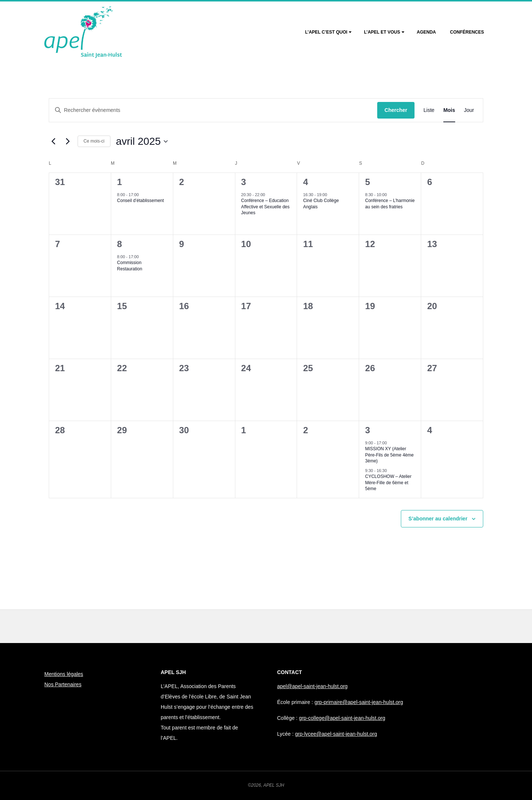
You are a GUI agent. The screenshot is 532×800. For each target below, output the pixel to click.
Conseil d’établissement (141, 201)
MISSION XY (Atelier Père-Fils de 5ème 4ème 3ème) (389, 455)
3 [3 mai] (367, 430)
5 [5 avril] (367, 182)
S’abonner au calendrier (438, 519)
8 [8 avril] (120, 244)
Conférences (467, 32)
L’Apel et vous (382, 32)
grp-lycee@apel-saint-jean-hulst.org (336, 734)
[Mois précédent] (53, 141)
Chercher (396, 110)
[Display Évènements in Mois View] (449, 110)
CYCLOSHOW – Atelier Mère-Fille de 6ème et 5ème (388, 483)
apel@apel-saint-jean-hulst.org (312, 686)
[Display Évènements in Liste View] (429, 110)
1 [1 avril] (120, 182)
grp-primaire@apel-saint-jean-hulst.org (359, 702)
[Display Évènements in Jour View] (469, 110)
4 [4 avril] (305, 182)
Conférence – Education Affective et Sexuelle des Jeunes (265, 207)
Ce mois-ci (94, 141)
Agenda (426, 32)
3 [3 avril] (244, 182)
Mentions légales (64, 674)
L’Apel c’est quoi (326, 32)
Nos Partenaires (63, 684)
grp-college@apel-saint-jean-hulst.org (342, 718)
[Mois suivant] (68, 141)
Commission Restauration (130, 266)
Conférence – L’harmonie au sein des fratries (390, 204)
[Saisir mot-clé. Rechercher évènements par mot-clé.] (213, 110)
